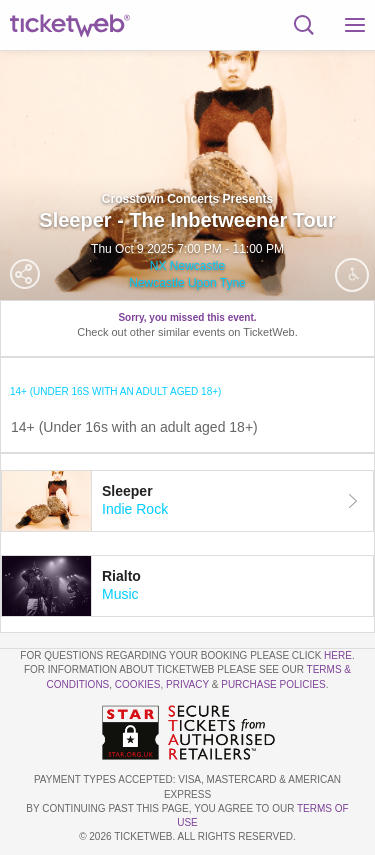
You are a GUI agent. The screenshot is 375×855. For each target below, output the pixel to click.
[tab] (187, 501)
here (338, 655)
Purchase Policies (273, 684)
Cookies (138, 684)
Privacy (187, 684)
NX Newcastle (187, 266)
